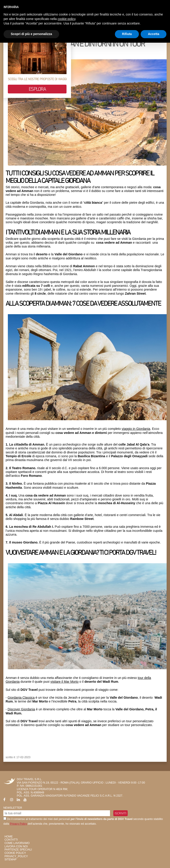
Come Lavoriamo (17, 843)
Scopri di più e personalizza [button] (31, 34)
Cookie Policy (15, 853)
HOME (9, 837)
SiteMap (11, 859)
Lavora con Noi (16, 846)
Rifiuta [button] (127, 34)
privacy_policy (16, 856)
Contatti (11, 840)
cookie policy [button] (66, 19)
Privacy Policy (18, 824)
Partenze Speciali (18, 850)
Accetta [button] (154, 34)
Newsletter (13, 808)
